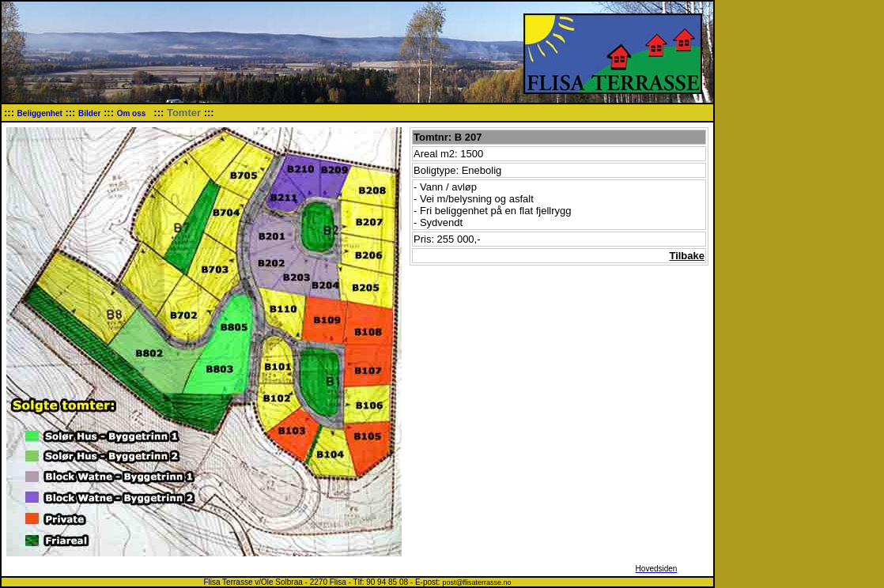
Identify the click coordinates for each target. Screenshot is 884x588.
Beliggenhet (40, 113)
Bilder (89, 113)
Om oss (132, 113)
